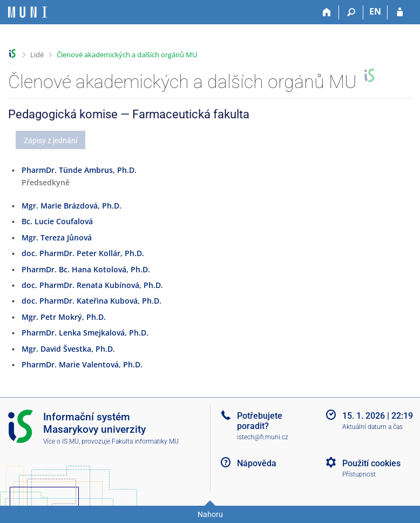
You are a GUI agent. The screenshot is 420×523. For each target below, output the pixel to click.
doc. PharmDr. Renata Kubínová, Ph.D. (92, 285)
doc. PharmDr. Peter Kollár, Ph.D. (83, 253)
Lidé (37, 55)
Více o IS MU (61, 441)
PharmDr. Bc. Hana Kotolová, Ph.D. (86, 269)
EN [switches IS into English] (375, 11)
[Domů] (327, 12)
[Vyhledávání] (351, 12)
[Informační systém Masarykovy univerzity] (28, 12)
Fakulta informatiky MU (145, 441)
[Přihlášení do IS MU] (400, 12)
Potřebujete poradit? (260, 421)
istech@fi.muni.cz (263, 437)
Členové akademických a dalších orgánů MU (127, 55)
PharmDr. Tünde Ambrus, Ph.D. (79, 170)
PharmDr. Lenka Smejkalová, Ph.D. (85, 333)
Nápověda (257, 463)
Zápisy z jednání (50, 140)
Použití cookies (371, 463)
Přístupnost (359, 474)
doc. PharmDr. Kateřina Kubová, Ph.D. (92, 301)
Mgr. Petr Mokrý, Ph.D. (64, 317)
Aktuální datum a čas (372, 427)
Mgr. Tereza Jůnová (57, 237)
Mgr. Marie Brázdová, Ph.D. (72, 206)
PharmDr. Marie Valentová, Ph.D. (82, 364)
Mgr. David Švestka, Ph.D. (68, 349)
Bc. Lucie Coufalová (57, 221)
